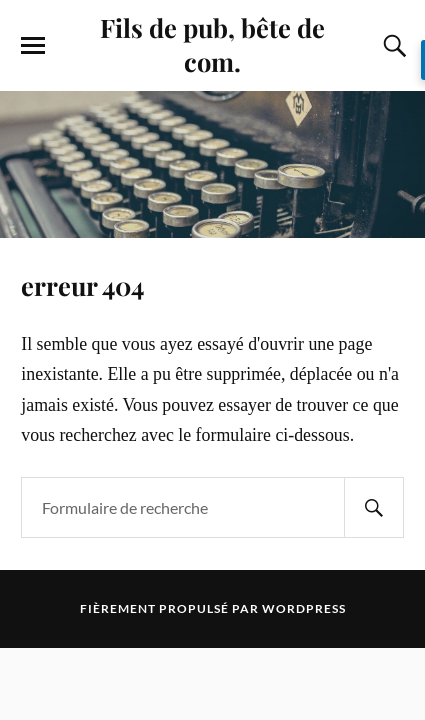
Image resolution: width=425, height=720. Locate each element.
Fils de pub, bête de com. (212, 44)
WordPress (304, 608)
